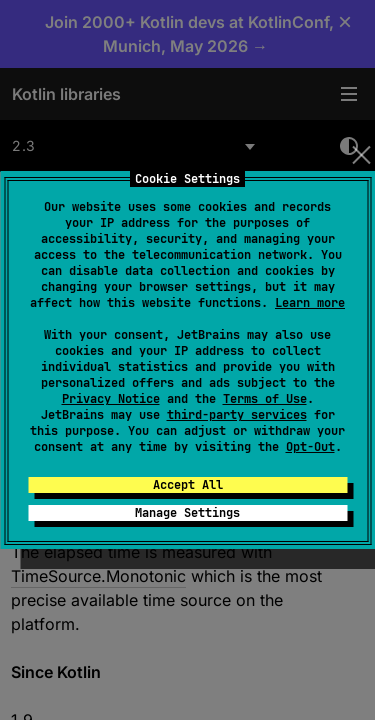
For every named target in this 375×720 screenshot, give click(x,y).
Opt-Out (310, 447)
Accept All (188, 485)
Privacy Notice (111, 399)
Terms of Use (265, 399)
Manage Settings (187, 513)
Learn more (310, 303)
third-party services (237, 415)
